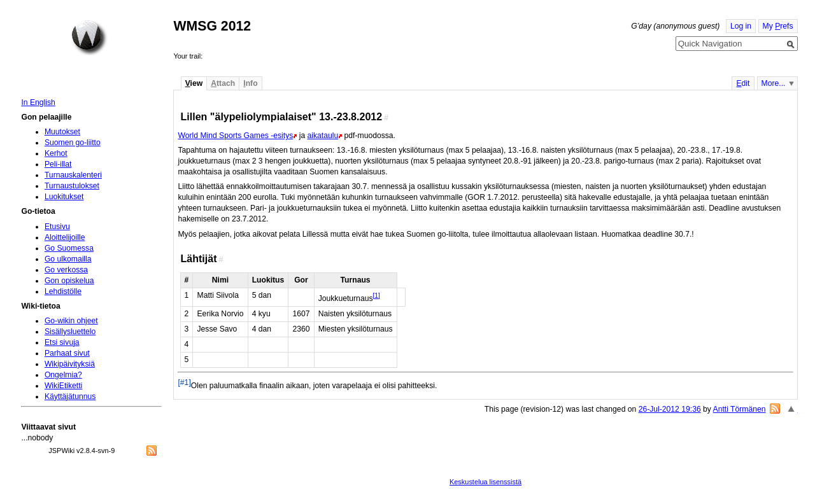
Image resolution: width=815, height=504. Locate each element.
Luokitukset (64, 197)
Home (89, 38)
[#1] (184, 382)
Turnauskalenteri (73, 175)
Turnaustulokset (72, 186)
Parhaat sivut (67, 353)
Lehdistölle (63, 291)
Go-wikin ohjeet (71, 321)
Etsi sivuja (62, 342)
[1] (376, 296)
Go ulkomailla (68, 259)
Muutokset (62, 132)
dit (743, 83)
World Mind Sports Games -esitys (235, 136)
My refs (778, 26)
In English (38, 102)
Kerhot (56, 153)
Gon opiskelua (69, 281)
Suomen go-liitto (73, 143)
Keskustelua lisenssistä (485, 482)
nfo (250, 83)
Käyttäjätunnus (70, 396)
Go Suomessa (69, 248)
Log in (741, 26)
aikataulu (323, 136)
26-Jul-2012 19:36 (670, 409)
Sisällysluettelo (70, 332)
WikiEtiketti (63, 386)
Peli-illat (58, 164)
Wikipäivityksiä (70, 364)
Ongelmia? (63, 375)
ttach (223, 83)
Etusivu (57, 227)
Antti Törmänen (740, 409)
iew (194, 83)
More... (774, 83)
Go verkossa (66, 270)
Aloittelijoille (65, 237)
